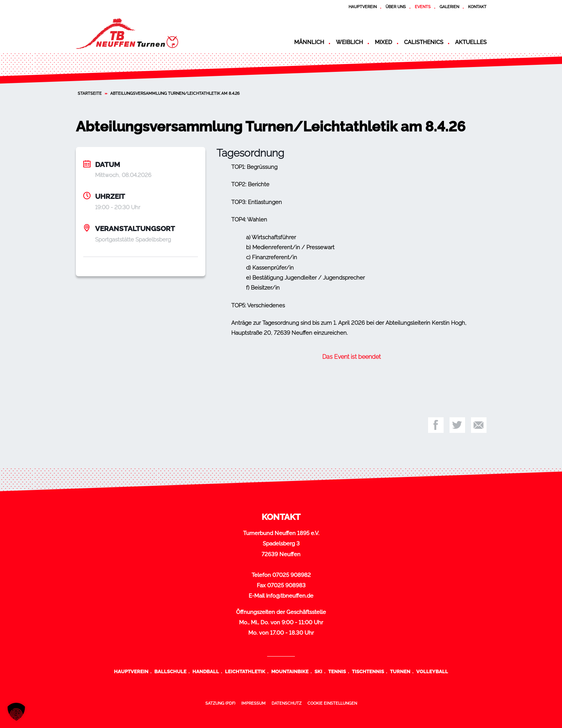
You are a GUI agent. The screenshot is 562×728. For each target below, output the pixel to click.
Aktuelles (471, 42)
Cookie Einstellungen (332, 703)
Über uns (396, 7)
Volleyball (432, 671)
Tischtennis (368, 671)
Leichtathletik (245, 671)
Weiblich (349, 42)
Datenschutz (287, 703)
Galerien (449, 7)
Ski (318, 671)
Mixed (383, 42)
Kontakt (477, 7)
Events (423, 7)
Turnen (400, 671)
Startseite (90, 93)
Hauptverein (363, 7)
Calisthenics (424, 42)
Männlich (309, 42)
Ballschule (170, 671)
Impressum (253, 703)
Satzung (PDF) (220, 703)
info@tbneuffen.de (290, 596)
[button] (16, 712)
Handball (206, 671)
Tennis (337, 671)
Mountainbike (290, 671)
